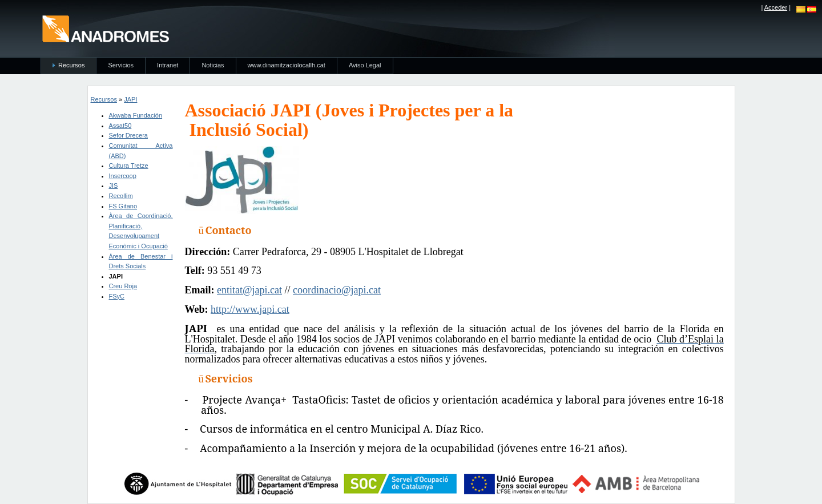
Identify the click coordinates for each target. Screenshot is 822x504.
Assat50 (120, 126)
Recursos (104, 99)
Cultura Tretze (129, 166)
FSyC (117, 296)
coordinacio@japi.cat (337, 290)
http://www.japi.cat (250, 309)
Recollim (121, 196)
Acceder (776, 7)
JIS (114, 186)
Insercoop (123, 176)
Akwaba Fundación (136, 115)
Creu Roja (123, 286)
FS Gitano (123, 206)
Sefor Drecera (128, 135)
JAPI (130, 99)
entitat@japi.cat (249, 290)
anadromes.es (105, 29)
